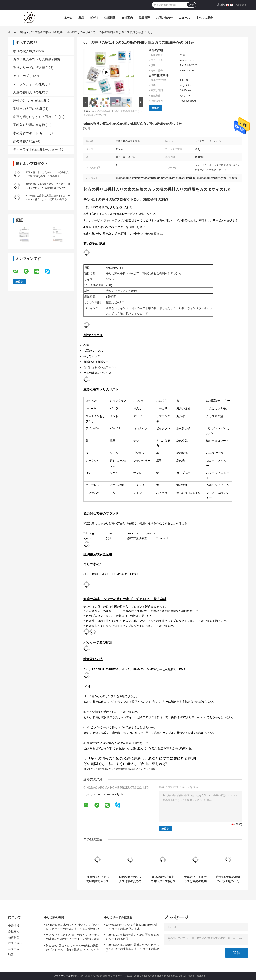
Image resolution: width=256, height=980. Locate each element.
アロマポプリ (23, 76)
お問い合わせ (164, 18)
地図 (11, 955)
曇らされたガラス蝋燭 (143, 769)
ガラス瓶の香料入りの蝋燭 (46, 32)
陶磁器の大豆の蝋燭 (27, 109)
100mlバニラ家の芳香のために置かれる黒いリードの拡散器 (132, 937)
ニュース (184, 18)
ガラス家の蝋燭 (99, 769)
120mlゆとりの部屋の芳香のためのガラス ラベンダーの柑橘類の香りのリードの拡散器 (133, 947)
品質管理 (144, 18)
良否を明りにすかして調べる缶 (35, 117)
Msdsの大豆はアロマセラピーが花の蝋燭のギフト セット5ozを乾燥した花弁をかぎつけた (73, 948)
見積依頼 (222, 5)
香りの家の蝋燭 (24, 51)
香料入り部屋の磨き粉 (29, 125)
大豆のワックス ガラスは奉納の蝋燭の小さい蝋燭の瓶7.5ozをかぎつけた (195, 879)
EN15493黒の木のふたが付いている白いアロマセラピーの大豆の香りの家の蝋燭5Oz (73, 927)
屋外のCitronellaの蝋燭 (29, 100)
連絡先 (155, 108)
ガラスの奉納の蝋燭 (119, 769)
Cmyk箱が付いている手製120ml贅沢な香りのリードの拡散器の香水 (132, 927)
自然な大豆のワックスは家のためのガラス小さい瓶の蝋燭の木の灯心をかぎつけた (130, 879)
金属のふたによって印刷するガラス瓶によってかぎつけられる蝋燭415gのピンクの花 (97, 879)
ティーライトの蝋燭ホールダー (35, 150)
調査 (191, 5)
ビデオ (94, 18)
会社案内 (127, 18)
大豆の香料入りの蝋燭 (29, 92)
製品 (81, 18)
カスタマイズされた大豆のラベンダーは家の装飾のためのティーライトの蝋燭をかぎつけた (73, 937)
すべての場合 (204, 18)
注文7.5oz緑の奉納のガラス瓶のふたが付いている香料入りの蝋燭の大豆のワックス (228, 879)
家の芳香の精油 (24, 141)
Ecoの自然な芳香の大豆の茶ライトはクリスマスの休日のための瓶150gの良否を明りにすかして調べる (48, 199)
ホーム (68, 18)
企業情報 (110, 18)
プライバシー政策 (63, 976)
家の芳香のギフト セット (31, 133)
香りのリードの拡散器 (29, 68)
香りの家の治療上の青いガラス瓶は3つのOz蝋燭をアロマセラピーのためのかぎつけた (163, 879)
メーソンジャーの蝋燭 (29, 84)
